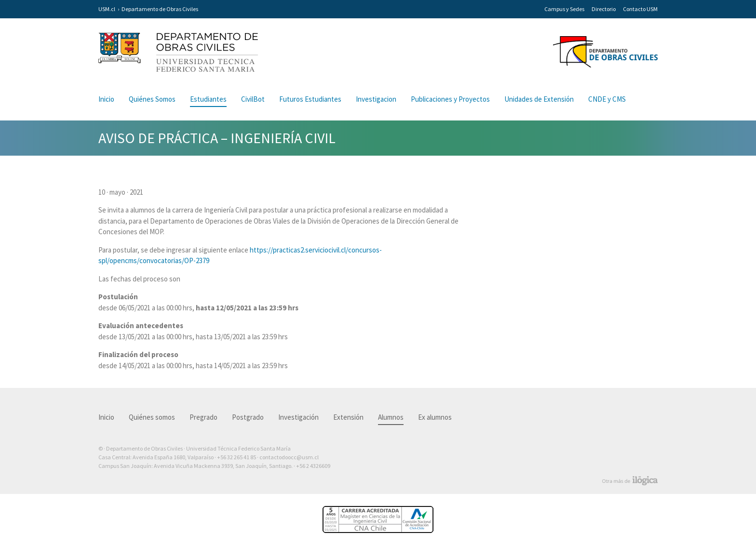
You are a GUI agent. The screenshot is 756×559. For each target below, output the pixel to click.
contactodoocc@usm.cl (289, 457)
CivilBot (253, 99)
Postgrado (248, 417)
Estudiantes (208, 99)
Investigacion (376, 99)
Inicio (106, 99)
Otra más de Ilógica (630, 481)
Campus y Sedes (564, 9)
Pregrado (203, 417)
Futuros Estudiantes (310, 99)
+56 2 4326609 (313, 466)
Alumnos (391, 417)
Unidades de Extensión (539, 99)
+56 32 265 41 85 (236, 457)
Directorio (604, 9)
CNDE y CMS (607, 99)
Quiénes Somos (152, 99)
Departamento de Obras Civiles (160, 9)
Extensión (348, 417)
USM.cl (107, 9)
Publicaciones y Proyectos (450, 99)
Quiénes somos (152, 417)
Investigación (298, 417)
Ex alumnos (435, 417)
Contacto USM (640, 9)
